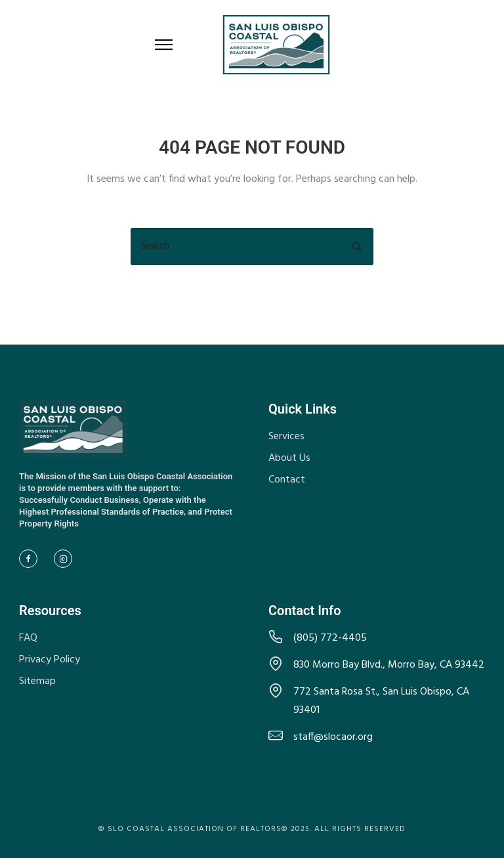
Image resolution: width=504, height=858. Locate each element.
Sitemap (37, 681)
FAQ (28, 638)
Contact (287, 480)
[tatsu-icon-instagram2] (66, 559)
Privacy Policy (50, 660)
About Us (289, 458)
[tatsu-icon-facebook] (31, 559)
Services (286, 437)
